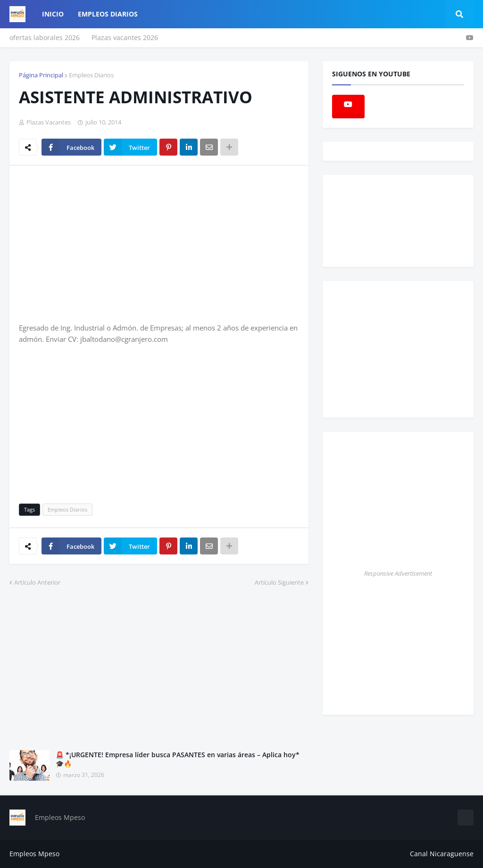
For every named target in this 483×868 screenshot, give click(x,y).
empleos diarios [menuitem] (108, 14)
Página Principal (41, 75)
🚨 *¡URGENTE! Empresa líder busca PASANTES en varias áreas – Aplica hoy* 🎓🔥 (178, 759)
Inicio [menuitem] (53, 14)
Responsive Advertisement (398, 573)
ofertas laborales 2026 (45, 37)
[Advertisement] (98, 243)
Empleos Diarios (91, 75)
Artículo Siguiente (279, 582)
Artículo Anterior (37, 582)
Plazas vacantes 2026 (125, 37)
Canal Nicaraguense (442, 854)
